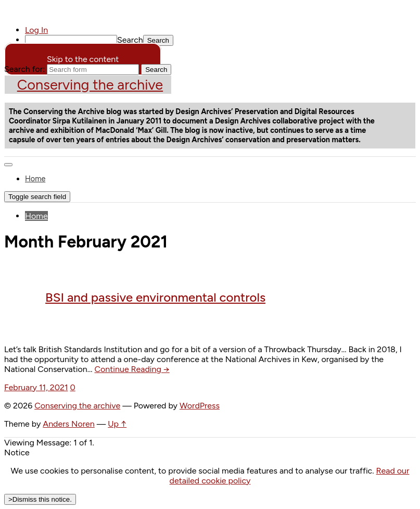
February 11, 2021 (36, 387)
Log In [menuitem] (36, 30)
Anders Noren (68, 424)
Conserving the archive (90, 85)
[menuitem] (220, 40)
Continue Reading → (132, 369)
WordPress (200, 406)
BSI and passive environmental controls (155, 297)
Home (35, 179)
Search (130, 40)
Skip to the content (83, 59)
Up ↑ (117, 424)
